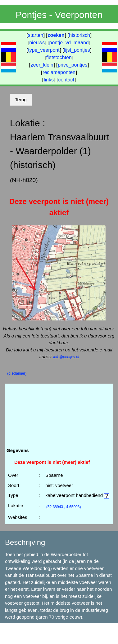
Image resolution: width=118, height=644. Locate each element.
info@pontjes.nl (66, 357)
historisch (79, 35)
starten (36, 35)
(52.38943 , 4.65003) (64, 507)
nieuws (37, 43)
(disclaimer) (17, 373)
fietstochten (59, 57)
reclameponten (59, 72)
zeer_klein (42, 65)
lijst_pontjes (77, 50)
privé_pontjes (73, 65)
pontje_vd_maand (69, 43)
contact (66, 80)
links (49, 80)
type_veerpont (44, 50)
